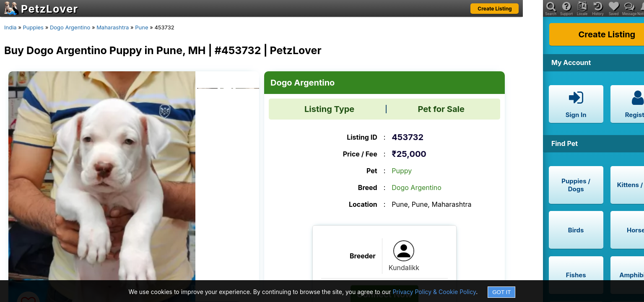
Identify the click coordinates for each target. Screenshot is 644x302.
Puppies (33, 27)
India (10, 27)
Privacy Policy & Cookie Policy (435, 292)
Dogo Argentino (70, 27)
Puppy (402, 171)
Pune (142, 27)
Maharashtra (113, 27)
